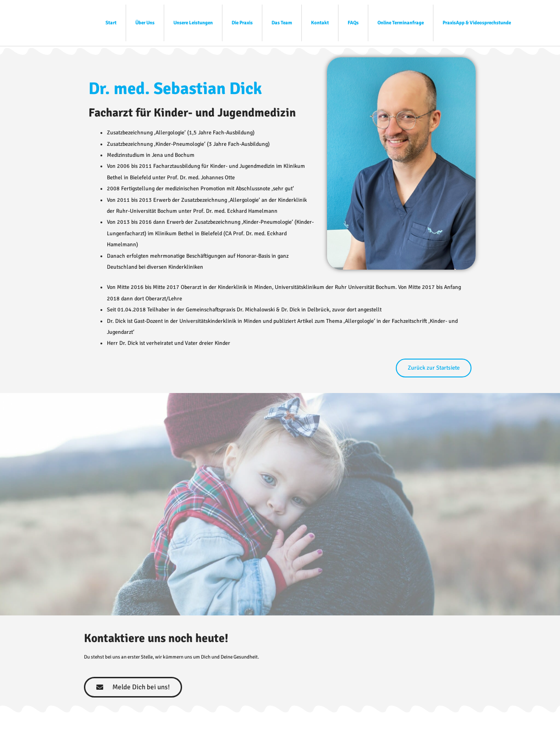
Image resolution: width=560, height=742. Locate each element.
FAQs (353, 23)
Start (111, 23)
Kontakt (320, 23)
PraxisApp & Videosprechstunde (477, 23)
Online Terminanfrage (401, 23)
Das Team (282, 23)
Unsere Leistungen (193, 23)
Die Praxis (242, 23)
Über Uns (145, 23)
